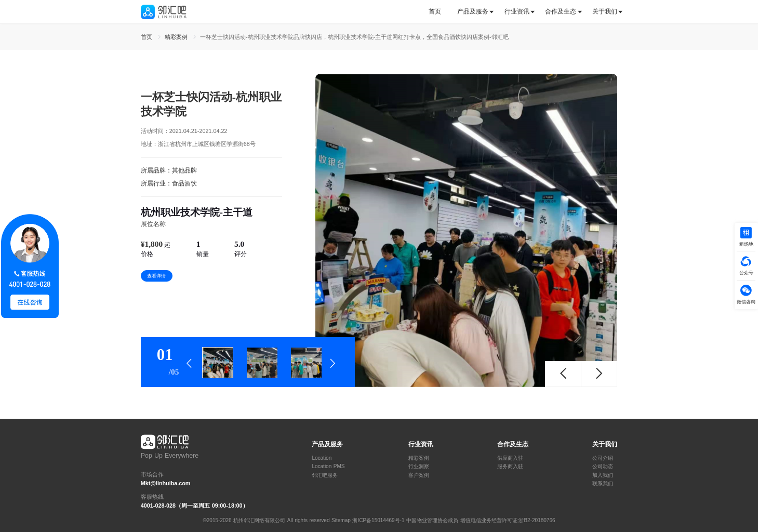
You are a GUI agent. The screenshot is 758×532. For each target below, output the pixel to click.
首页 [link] (148, 37)
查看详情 (156, 276)
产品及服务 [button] (473, 11)
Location (322, 458)
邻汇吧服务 (325, 475)
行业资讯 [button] (517, 11)
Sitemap (341, 520)
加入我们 (603, 475)
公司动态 (603, 467)
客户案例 (419, 475)
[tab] (439, 12)
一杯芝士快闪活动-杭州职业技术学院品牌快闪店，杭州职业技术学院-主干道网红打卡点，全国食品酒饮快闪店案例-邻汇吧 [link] (354, 37)
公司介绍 (603, 458)
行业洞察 (419, 467)
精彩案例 (419, 458)
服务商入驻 (510, 467)
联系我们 (603, 484)
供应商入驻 (510, 458)
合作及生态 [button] (561, 11)
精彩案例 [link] (177, 37)
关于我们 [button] (605, 11)
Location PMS (328, 467)
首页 (435, 11)
